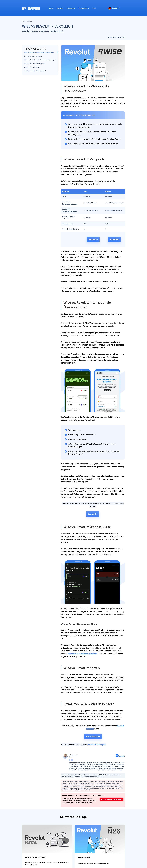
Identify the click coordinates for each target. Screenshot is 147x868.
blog (30, 36)
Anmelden (93, 254)
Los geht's (93, 529)
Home (24, 36)
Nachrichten (71, 23)
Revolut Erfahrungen (97, 759)
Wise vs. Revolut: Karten (32, 82)
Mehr (94, 23)
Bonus (51, 23)
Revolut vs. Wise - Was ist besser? (35, 86)
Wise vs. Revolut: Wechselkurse (34, 78)
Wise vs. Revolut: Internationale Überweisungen (40, 75)
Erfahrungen (84, 23)
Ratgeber (60, 23)
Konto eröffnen (93, 751)
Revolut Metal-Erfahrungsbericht (82, 668)
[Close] (145, 2)
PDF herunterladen (130, 11)
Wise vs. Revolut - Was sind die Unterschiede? (39, 67)
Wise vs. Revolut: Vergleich (33, 71)
